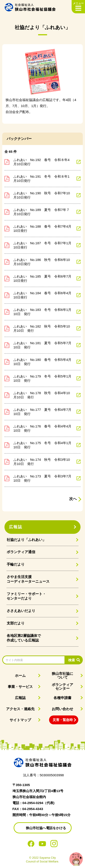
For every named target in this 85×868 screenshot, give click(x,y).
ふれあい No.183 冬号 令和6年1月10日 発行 (42, 312)
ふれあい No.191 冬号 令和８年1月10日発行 (41, 179)
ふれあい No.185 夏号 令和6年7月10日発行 (42, 279)
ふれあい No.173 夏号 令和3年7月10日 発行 (42, 478)
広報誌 (16, 527)
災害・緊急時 (63, 720)
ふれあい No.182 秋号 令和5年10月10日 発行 (42, 329)
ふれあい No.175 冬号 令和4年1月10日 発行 (42, 445)
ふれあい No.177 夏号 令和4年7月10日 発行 (42, 412)
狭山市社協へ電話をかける (46, 828)
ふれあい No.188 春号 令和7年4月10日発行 (42, 229)
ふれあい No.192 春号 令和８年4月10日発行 (41, 162)
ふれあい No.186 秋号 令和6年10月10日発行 (42, 262)
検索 (72, 660)
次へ (73, 499)
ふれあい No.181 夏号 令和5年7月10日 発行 (42, 345)
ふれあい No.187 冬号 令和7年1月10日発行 (42, 245)
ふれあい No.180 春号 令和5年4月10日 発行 (42, 362)
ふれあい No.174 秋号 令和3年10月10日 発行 (42, 462)
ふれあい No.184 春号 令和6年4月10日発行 (42, 295)
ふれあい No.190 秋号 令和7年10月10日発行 (42, 195)
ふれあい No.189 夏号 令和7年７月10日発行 (41, 212)
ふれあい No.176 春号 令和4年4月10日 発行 (42, 428)
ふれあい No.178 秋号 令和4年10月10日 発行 (42, 395)
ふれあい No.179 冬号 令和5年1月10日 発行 (42, 378)
